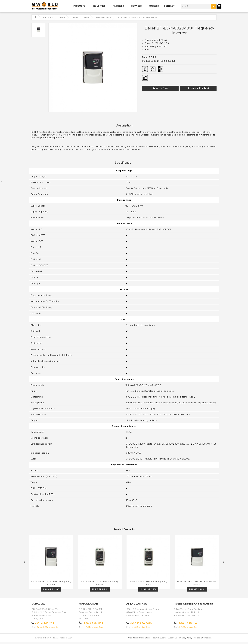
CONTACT (169, 6)
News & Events (159, 638)
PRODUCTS (79, 6)
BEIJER (62, 18)
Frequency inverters (80, 18)
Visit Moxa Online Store (139, 638)
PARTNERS (118, 6)
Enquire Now (160, 88)
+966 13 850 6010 (141, 623)
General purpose (103, 18)
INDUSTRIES (99, 6)
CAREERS (154, 6)
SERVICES (136, 6)
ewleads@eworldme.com (48, 627)
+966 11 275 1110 (187, 623)
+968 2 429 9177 (93, 623)
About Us (173, 638)
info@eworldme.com (94, 627)
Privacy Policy (186, 638)
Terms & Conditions (203, 638)
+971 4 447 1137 (44, 623)
